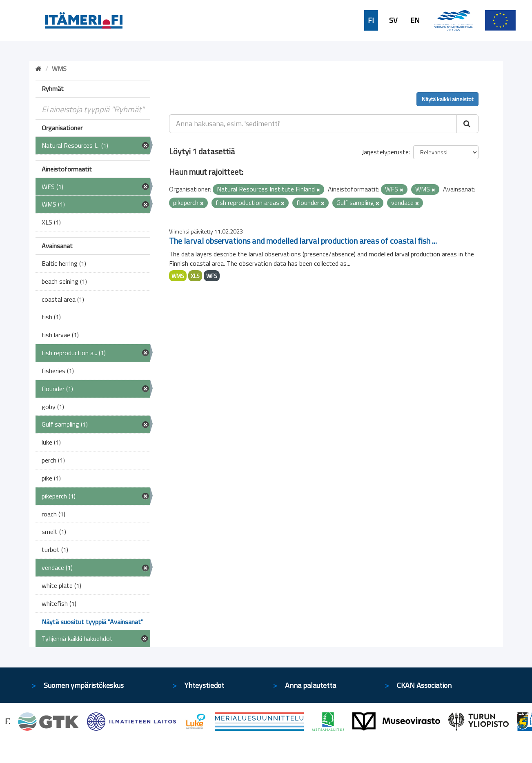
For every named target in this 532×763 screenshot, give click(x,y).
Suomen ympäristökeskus (84, 685)
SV (393, 20)
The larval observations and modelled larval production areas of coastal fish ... (303, 241)
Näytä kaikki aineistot (447, 99)
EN (415, 20)
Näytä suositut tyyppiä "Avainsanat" (92, 622)
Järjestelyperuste (385, 152)
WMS (178, 276)
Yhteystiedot (204, 685)
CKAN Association (424, 685)
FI (371, 20)
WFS (212, 276)
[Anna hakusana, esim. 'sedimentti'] (313, 124)
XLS (195, 276)
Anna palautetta (311, 685)
